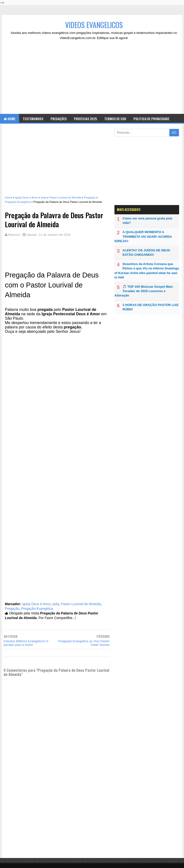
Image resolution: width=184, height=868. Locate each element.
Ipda (56, 604)
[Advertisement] (94, 79)
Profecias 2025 (85, 119)
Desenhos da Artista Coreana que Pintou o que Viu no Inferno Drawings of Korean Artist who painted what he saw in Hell (147, 271)
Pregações (59, 119)
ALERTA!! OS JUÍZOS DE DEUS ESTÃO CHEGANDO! (146, 252)
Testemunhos (33, 119)
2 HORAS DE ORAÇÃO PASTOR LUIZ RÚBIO (151, 307)
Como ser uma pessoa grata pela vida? (147, 221)
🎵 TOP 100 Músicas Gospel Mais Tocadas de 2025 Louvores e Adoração (144, 291)
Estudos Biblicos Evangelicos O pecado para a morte (26, 643)
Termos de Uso (115, 119)
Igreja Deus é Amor (36, 604)
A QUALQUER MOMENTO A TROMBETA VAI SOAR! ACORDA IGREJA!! (143, 236)
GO (174, 133)
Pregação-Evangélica (37, 609)
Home (10, 119)
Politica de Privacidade (151, 119)
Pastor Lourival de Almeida (81, 604)
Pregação (12, 609)
